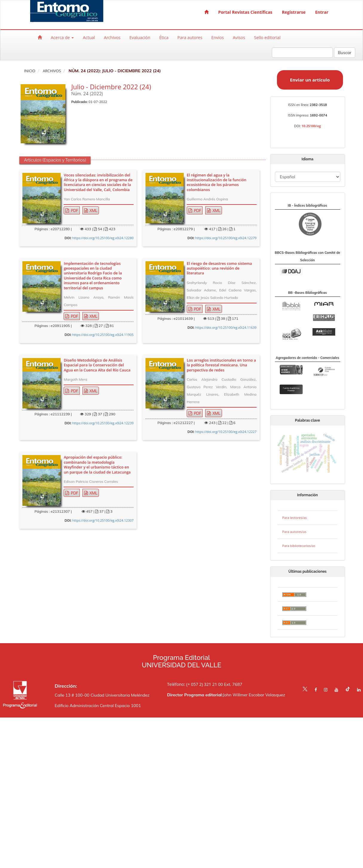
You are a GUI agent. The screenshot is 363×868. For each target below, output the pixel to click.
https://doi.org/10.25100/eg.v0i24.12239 (103, 423)
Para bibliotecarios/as (299, 546)
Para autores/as (294, 532)
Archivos (112, 37)
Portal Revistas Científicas (245, 12)
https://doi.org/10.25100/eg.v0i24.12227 (226, 432)
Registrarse (294, 12)
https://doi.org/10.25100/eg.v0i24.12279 (226, 238)
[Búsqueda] (302, 53)
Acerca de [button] (62, 37)
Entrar (322, 12)
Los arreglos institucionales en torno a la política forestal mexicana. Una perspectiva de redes (221, 365)
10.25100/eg (311, 126)
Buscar (345, 53)
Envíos (218, 37)
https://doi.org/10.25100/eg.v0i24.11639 (226, 327)
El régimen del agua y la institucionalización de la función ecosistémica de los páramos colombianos (216, 183)
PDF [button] (74, 210)
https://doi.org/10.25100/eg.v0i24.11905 (103, 335)
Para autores (190, 37)
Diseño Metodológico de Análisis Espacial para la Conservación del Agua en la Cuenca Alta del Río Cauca (97, 365)
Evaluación (140, 37)
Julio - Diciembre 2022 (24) (111, 87)
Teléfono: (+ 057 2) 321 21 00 (195, 684)
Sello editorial (267, 37)
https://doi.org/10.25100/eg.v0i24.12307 (103, 520)
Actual (89, 37)
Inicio (30, 71)
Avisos (239, 37)
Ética (164, 37)
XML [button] (93, 210)
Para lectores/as (295, 518)
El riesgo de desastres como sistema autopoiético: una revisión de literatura (219, 269)
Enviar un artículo (310, 80)
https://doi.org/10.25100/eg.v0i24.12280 (103, 238)
